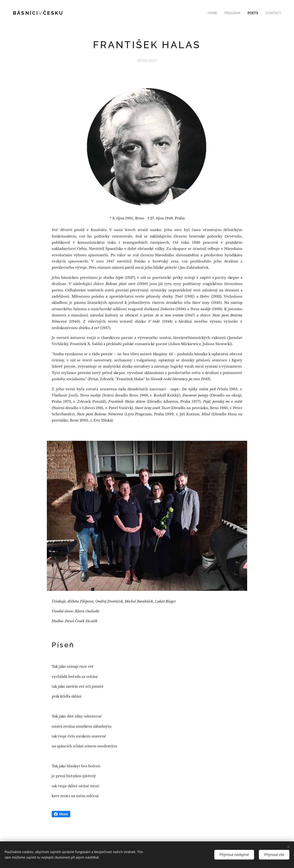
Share (61, 814)
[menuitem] (218, 13)
